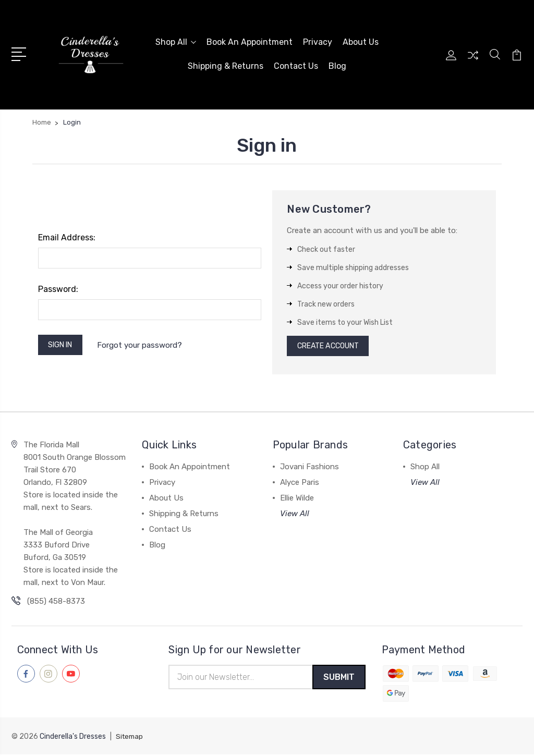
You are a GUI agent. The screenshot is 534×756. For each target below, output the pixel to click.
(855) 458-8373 (56, 602)
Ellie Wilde (297, 498)
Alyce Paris (300, 483)
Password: (58, 287)
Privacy (318, 41)
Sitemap (130, 738)
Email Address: (67, 235)
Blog (337, 65)
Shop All (176, 41)
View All (295, 514)
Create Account (332, 345)
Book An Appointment (250, 41)
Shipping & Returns (226, 65)
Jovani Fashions (310, 467)
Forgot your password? (145, 344)
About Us (361, 41)
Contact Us (296, 65)
